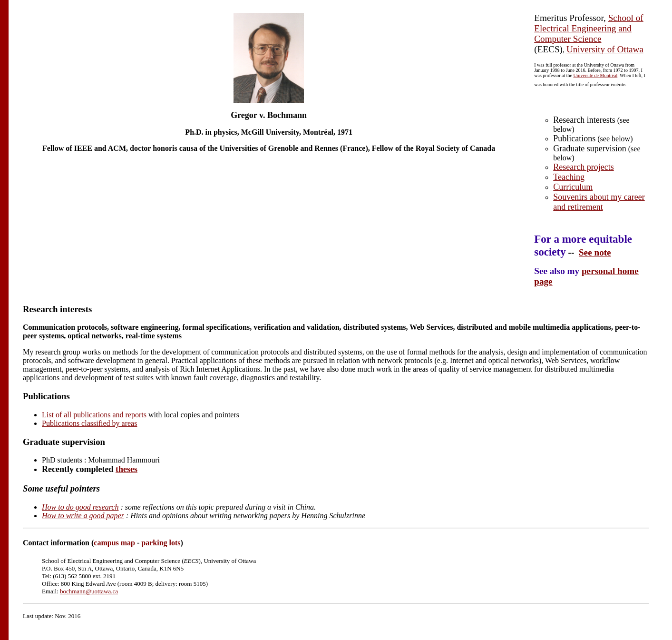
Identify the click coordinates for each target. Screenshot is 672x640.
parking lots (161, 543)
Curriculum (573, 187)
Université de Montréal (595, 75)
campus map (114, 543)
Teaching (569, 177)
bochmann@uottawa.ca (89, 591)
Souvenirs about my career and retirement (599, 202)
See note (595, 252)
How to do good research (80, 507)
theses (127, 469)
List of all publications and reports (94, 415)
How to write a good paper (83, 516)
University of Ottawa (605, 49)
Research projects (583, 167)
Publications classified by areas (89, 423)
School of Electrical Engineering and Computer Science (589, 28)
